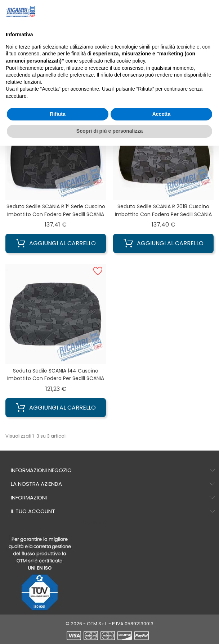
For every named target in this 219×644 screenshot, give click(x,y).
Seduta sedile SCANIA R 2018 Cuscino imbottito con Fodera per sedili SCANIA (163, 210)
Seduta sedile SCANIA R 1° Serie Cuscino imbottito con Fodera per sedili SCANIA (56, 210)
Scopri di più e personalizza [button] (109, 131)
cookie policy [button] (131, 61)
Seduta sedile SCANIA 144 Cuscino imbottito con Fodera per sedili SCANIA (56, 375)
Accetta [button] (162, 114)
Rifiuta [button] (58, 114)
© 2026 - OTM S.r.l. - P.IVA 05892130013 (109, 624)
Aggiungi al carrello (56, 243)
